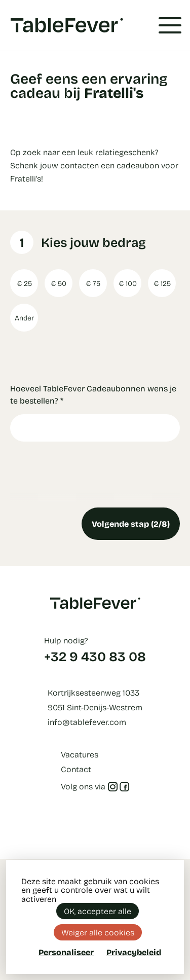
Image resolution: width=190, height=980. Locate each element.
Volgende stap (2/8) (131, 523)
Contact (76, 769)
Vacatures (80, 754)
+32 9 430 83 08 (95, 656)
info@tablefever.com (87, 722)
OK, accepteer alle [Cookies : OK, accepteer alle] (98, 911)
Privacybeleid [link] (134, 952)
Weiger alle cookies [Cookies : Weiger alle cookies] (98, 932)
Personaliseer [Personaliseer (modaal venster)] (66, 952)
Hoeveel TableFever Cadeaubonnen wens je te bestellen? (93, 394)
